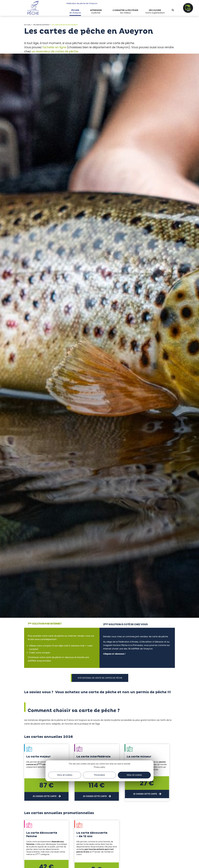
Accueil (27, 25)
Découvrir (155, 10)
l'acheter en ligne (54, 47)
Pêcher (75, 10)
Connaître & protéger (125, 10)
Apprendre (96, 10)
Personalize (99, 775)
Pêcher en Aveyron (41, 25)
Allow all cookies (134, 775)
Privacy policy (99, 767)
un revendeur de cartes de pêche (55, 51)
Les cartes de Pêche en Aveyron (64, 25)
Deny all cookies (65, 775)
